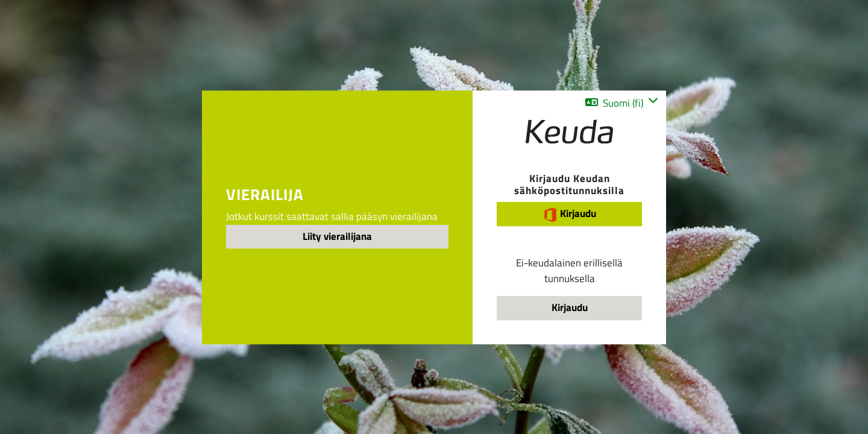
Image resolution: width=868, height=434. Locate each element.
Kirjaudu (570, 214)
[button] (622, 103)
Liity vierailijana (337, 236)
